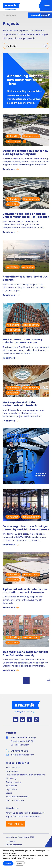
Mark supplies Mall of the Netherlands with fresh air (20, 404)
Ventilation (13, 204)
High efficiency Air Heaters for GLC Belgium (25, 278)
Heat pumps (12, 771)
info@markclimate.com (22, 755)
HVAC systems (13, 768)
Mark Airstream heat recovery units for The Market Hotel (23, 341)
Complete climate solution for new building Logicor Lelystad (26, 152)
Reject (20, 863)
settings (31, 858)
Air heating (28, 267)
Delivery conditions (14, 845)
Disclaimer (10, 842)
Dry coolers (11, 789)
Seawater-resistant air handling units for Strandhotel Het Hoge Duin (26, 215)
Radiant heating (31, 517)
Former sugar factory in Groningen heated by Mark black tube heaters (26, 528)
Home (5, 15)
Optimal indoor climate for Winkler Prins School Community (26, 654)
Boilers (9, 793)
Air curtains (11, 786)
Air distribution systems (17, 797)
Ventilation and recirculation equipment (25, 775)
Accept (8, 863)
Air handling (13, 136)
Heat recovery (31, 136)
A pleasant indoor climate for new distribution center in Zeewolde (25, 591)
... (24, 141)
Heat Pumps (13, 141)
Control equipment (15, 800)
